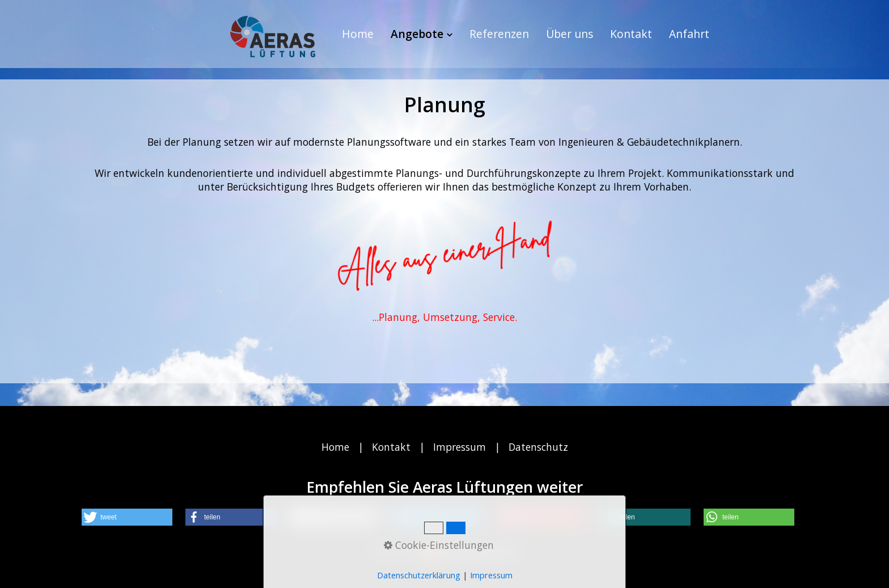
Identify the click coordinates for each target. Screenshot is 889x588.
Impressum (460, 447)
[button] (127, 517)
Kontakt (631, 34)
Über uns (570, 34)
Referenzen (499, 34)
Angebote (422, 34)
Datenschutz (538, 447)
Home (358, 34)
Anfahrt (689, 34)
